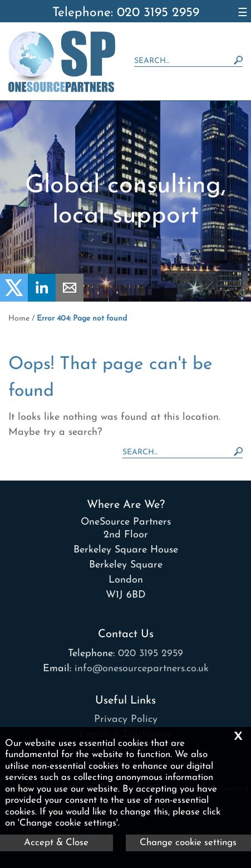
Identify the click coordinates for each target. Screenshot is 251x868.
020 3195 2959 (151, 654)
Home (19, 319)
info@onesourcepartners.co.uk (142, 669)
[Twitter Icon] (14, 299)
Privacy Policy (126, 719)
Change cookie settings (188, 843)
